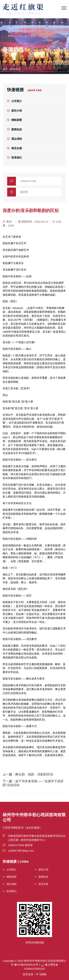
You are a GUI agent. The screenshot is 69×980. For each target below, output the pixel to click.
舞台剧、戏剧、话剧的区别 (34, 774)
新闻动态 (15, 69)
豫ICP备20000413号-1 (27, 965)
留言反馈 (14, 148)
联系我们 (14, 158)
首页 (5, 69)
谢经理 (24, 192)
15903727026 (28, 181)
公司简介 (14, 101)
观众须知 (14, 139)
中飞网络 (41, 974)
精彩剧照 (14, 120)
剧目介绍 (14, 111)
